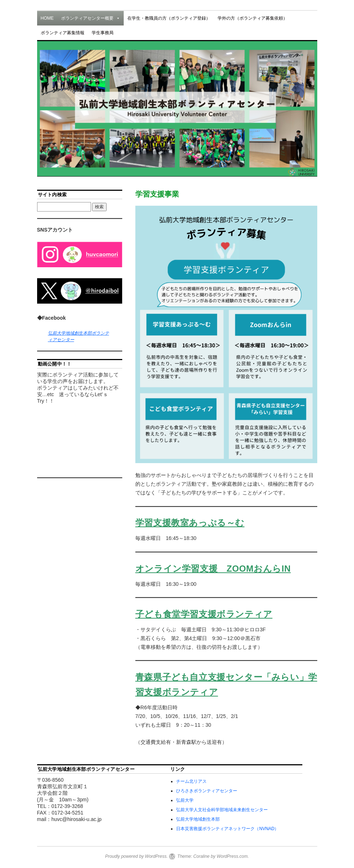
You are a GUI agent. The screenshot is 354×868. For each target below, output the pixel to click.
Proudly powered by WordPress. (136, 856)
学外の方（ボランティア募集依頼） (252, 18)
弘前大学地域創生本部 (198, 819)
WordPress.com (232, 856)
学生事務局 (103, 33)
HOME (47, 18)
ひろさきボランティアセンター (207, 791)
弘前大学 (185, 800)
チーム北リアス (191, 781)
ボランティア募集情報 (63, 33)
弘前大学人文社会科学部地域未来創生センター (222, 810)
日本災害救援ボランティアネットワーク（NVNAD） (227, 829)
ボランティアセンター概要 (91, 18)
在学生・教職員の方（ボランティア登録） (169, 18)
